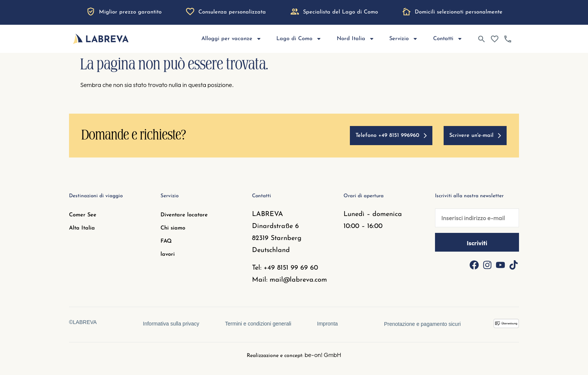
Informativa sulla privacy (171, 324)
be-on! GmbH (323, 355)
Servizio (404, 39)
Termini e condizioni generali (258, 324)
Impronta (328, 324)
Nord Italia (356, 39)
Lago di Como (299, 39)
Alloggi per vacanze (232, 39)
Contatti (448, 39)
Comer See (83, 215)
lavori (168, 254)
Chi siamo (173, 228)
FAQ (166, 241)
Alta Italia (82, 228)
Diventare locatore (184, 215)
